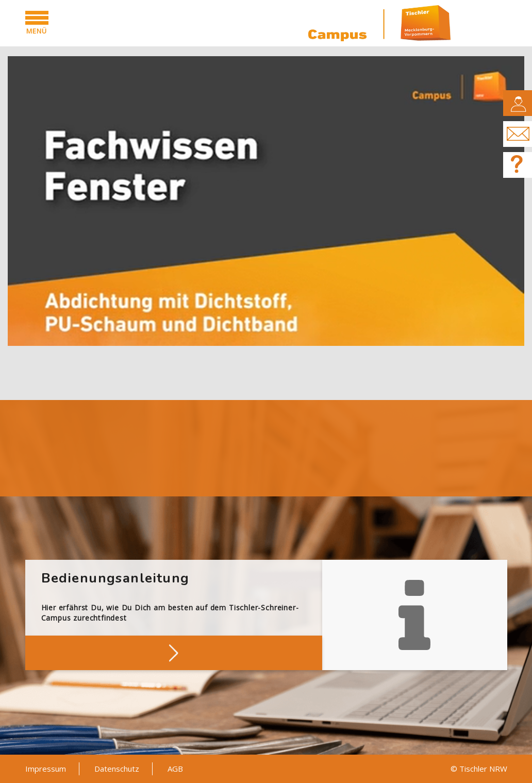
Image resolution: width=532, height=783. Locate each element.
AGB (175, 769)
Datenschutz (117, 769)
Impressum (46, 769)
